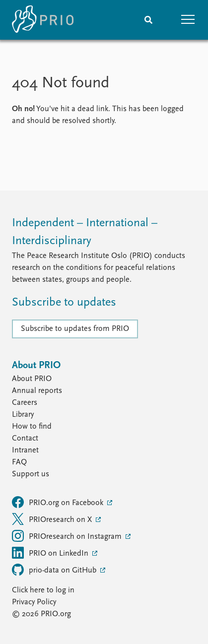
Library (23, 415)
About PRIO (32, 379)
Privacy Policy (34, 602)
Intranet (25, 451)
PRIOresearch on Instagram (68, 536)
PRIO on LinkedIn (51, 553)
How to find (32, 427)
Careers (25, 403)
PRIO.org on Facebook (59, 502)
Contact (25, 439)
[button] (188, 20)
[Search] (148, 20)
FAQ (19, 462)
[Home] (43, 20)
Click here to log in (43, 590)
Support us (31, 474)
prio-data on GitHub (55, 570)
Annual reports (37, 391)
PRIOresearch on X (53, 519)
